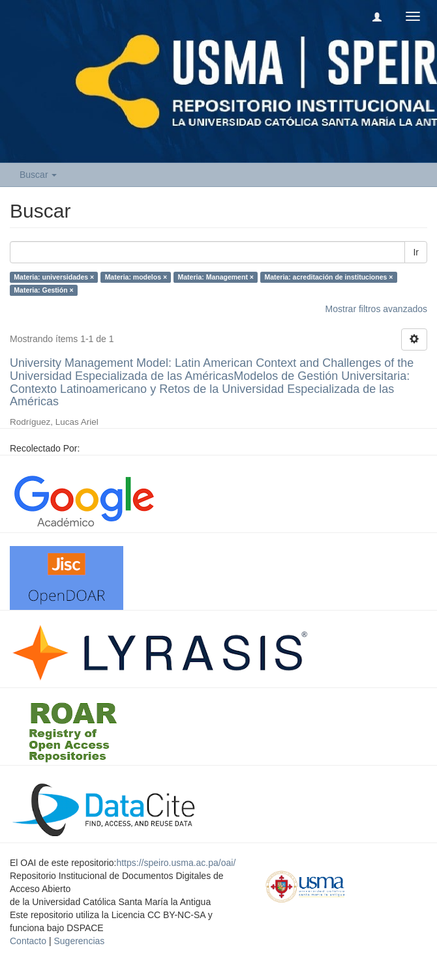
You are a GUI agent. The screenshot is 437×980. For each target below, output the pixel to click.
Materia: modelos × (136, 277)
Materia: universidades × (54, 277)
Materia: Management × (216, 277)
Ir (416, 252)
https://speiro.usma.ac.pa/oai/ (176, 863)
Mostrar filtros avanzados (376, 309)
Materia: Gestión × (43, 290)
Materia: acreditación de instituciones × (328, 277)
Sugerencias (79, 941)
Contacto (28, 941)
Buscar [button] (38, 175)
